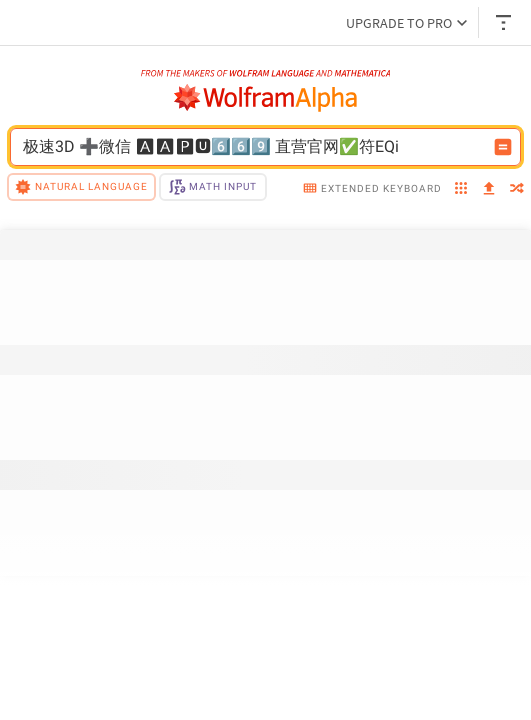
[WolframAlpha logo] (266, 98)
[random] (517, 190)
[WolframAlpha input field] (252, 147)
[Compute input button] (503, 147)
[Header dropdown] (505, 22)
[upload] (489, 189)
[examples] (461, 190)
